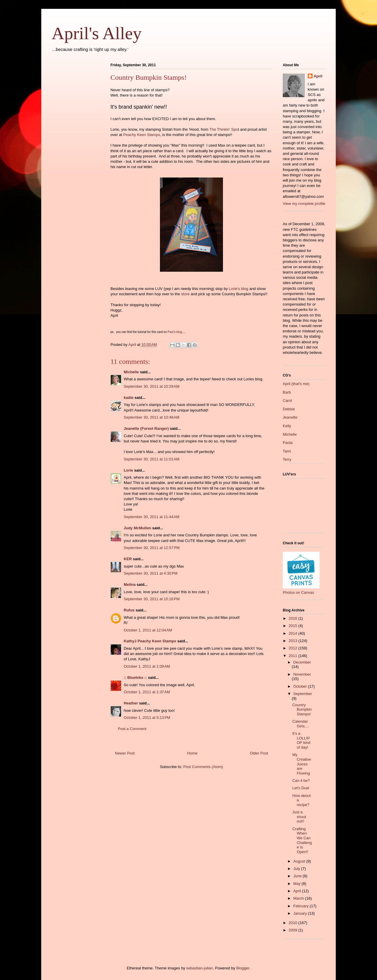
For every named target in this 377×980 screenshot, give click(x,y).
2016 (294, 618)
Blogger (243, 968)
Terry (287, 459)
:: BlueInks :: (135, 678)
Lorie (128, 470)
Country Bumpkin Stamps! (302, 709)
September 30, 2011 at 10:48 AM (152, 417)
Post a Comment (132, 729)
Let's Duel (301, 788)
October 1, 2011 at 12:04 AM (148, 630)
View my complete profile (304, 204)
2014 (294, 633)
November (302, 674)
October (301, 686)
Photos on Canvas (298, 592)
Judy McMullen (137, 528)
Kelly (287, 426)
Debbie (289, 409)
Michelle (131, 372)
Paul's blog (175, 332)
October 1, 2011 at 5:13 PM (147, 718)
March (299, 898)
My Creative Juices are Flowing (301, 764)
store (185, 294)
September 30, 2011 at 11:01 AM (152, 459)
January (301, 913)
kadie (129, 398)
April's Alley (97, 33)
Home (192, 753)
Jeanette (290, 417)
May (297, 884)
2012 (294, 648)
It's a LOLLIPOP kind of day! (301, 740)
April (318, 76)
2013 (294, 641)
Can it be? (301, 781)
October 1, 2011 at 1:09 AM (147, 666)
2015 (294, 626)
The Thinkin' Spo (224, 129)
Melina (130, 584)
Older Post (259, 753)
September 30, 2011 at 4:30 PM (151, 573)
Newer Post (125, 753)
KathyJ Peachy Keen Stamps (150, 641)
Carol (287, 401)
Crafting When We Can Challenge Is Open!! (302, 840)
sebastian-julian (199, 968)
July (297, 869)
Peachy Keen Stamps (142, 135)
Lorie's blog (239, 289)
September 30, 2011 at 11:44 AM (152, 517)
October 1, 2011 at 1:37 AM (147, 692)
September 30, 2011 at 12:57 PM (152, 548)
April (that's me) (296, 384)
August (300, 861)
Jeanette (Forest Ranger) (147, 428)
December (302, 662)
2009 (294, 930)
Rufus (129, 610)
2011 (294, 656)
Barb (287, 392)
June (298, 876)
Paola (288, 443)
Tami (287, 451)
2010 (294, 923)
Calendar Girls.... (300, 724)
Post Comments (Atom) (203, 767)
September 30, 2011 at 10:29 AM (152, 386)
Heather (131, 703)
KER (128, 559)
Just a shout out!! (299, 817)
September (303, 694)
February (302, 906)
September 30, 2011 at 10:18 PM (152, 599)
